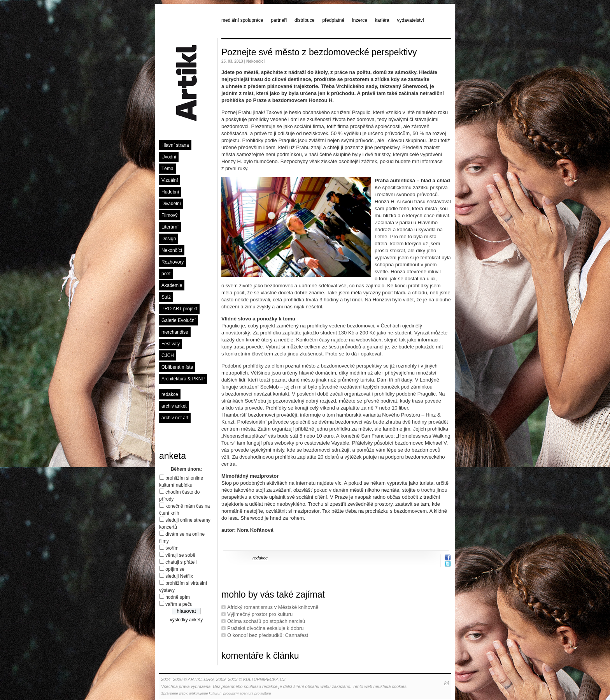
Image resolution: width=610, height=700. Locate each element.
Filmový (169, 215)
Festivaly (171, 344)
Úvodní (169, 157)
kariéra (382, 20)
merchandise (175, 332)
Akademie (172, 285)
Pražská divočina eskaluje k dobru (266, 628)
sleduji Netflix (179, 576)
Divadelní (171, 204)
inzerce (360, 20)
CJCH (168, 355)
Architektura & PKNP (183, 379)
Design (169, 239)
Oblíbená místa (177, 367)
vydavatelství (411, 20)
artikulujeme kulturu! (205, 693)
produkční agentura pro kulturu (247, 693)
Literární (170, 227)
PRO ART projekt (179, 309)
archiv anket (174, 406)
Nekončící (172, 250)
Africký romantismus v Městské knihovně (273, 607)
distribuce (304, 20)
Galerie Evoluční (179, 320)
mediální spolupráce (242, 20)
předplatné (333, 20)
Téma (167, 169)
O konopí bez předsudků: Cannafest (268, 635)
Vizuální (170, 180)
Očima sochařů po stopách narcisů (266, 621)
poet (166, 274)
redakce (170, 394)
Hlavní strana (175, 145)
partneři (279, 20)
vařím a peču (179, 604)
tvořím (172, 548)
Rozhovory (173, 262)
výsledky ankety (187, 620)
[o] (447, 683)
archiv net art (175, 418)
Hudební (170, 192)
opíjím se (175, 569)
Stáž (166, 297)
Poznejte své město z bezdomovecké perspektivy (319, 52)
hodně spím (178, 597)
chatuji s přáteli (181, 562)
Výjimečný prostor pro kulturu (260, 614)
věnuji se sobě (180, 555)
